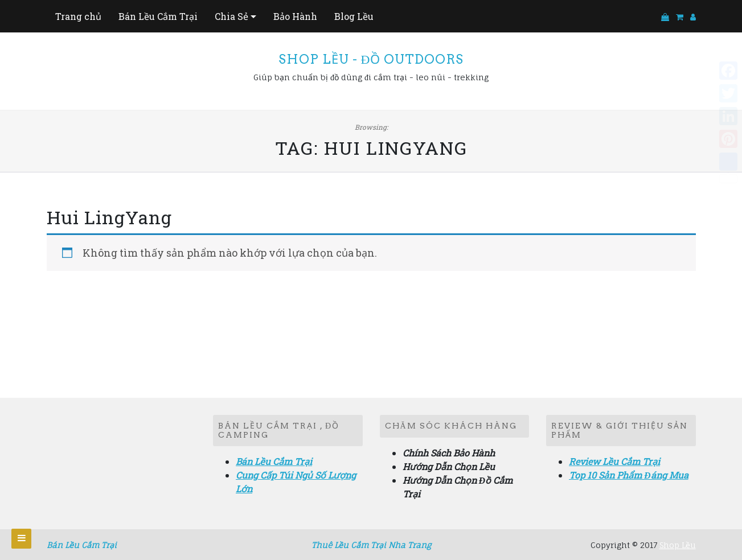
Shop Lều (678, 545)
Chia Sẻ (231, 16)
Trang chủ (78, 16)
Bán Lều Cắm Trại (158, 16)
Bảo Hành (295, 16)
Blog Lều (354, 16)
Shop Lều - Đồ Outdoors (371, 59)
